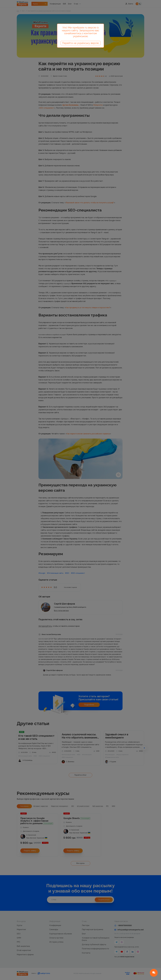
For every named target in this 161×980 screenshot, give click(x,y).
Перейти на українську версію (80, 43)
